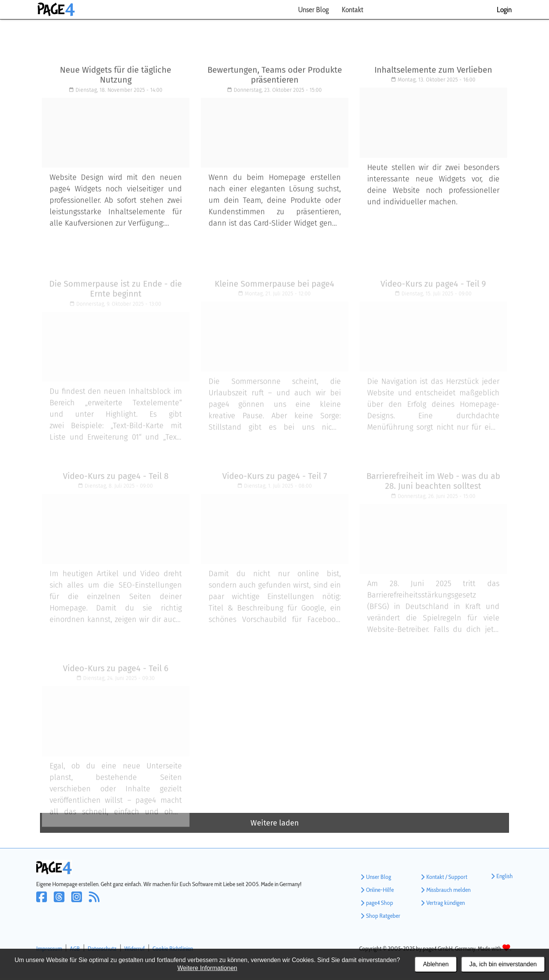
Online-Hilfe (376, 891)
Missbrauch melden (445, 891)
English (501, 878)
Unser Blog (313, 10)
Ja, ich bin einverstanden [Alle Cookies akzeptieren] (503, 964)
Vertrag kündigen (442, 904)
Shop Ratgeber (380, 917)
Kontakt (352, 10)
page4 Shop (376, 904)
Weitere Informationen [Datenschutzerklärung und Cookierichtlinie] (207, 968)
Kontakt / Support (443, 878)
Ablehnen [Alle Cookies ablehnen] (436, 964)
